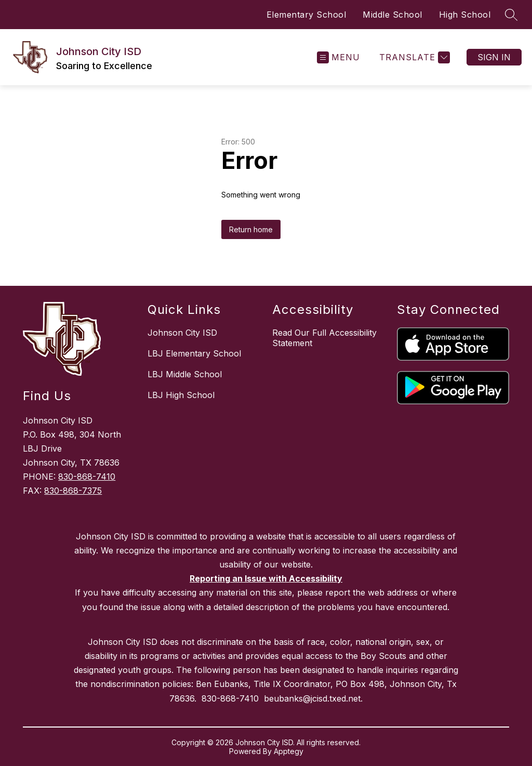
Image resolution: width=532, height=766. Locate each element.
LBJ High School (181, 395)
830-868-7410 (87, 477)
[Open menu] (338, 57)
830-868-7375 (73, 491)
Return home (251, 229)
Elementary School (307, 15)
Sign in (494, 57)
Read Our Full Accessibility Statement (324, 338)
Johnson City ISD (182, 333)
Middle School (393, 15)
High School (465, 15)
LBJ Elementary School (194, 353)
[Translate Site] (413, 57)
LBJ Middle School (185, 374)
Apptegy (289, 751)
